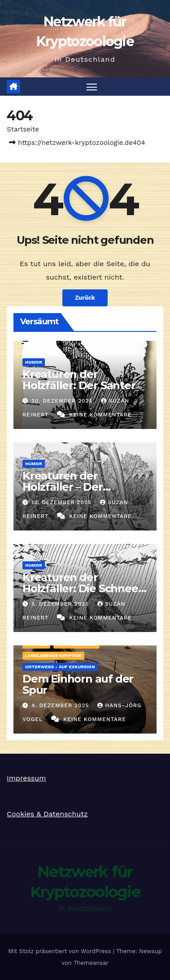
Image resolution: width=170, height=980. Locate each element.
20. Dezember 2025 (63, 401)
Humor (34, 362)
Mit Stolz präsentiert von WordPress (61, 951)
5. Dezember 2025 (61, 604)
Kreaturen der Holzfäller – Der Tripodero (63, 487)
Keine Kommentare (100, 415)
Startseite (23, 129)
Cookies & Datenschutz (47, 814)
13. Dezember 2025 (63, 502)
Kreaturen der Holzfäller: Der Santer (79, 380)
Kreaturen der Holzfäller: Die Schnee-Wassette (82, 588)
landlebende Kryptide (53, 655)
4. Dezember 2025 (61, 705)
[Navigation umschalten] (92, 87)
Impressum (26, 778)
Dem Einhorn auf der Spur (78, 684)
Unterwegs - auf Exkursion (60, 667)
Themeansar (91, 963)
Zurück (85, 298)
